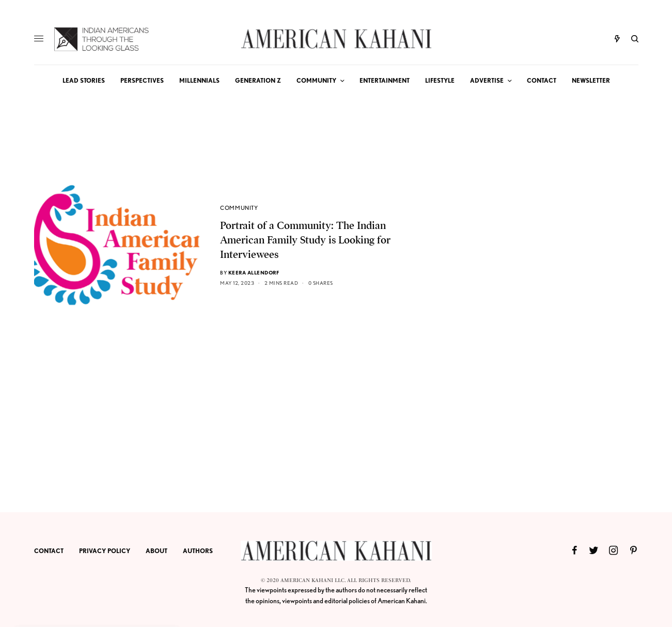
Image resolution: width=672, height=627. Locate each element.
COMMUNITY (239, 208)
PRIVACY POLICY (105, 551)
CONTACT (49, 551)
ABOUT (157, 551)
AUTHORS (198, 551)
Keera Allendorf (254, 272)
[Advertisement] (561, 334)
